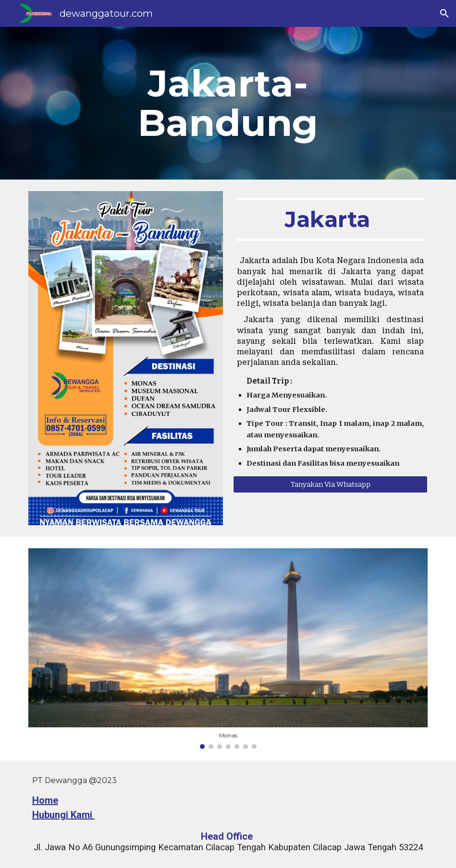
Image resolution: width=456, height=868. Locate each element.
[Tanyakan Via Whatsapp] (330, 485)
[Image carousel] (228, 649)
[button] (444, 13)
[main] (228, 103)
